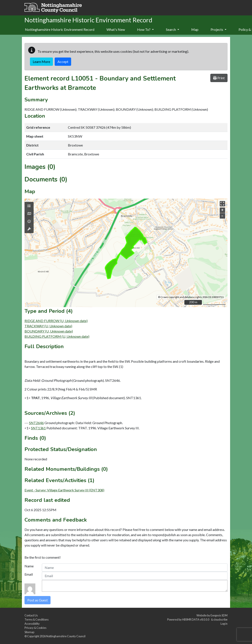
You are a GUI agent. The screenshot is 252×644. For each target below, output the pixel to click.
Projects (218, 29)
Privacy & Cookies (35, 628)
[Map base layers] (29, 214)
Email (29, 574)
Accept (63, 62)
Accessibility (32, 624)
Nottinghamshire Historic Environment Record (60, 29)
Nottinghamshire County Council (66, 636)
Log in (224, 624)
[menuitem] (116, 30)
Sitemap (29, 632)
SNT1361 (38, 428)
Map (195, 29)
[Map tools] (29, 229)
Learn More (41, 62)
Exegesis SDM (219, 615)
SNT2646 (36, 423)
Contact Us (31, 615)
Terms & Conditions (37, 619)
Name (29, 566)
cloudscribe (220, 619)
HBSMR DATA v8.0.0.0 (196, 619)
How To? (145, 29)
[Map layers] (29, 206)
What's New (116, 29)
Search (173, 29)
